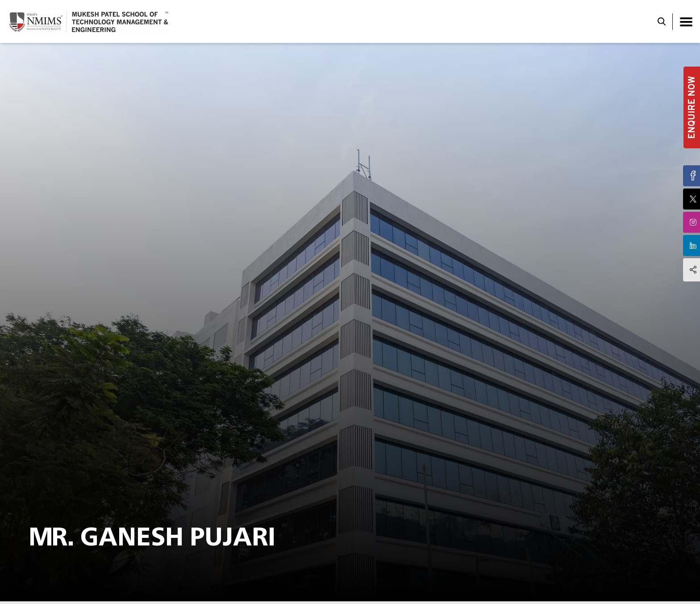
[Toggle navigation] (686, 22)
